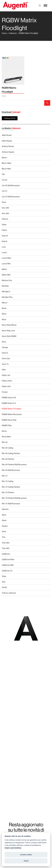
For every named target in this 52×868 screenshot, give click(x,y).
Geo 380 (5, 213)
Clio (3, 174)
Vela (4, 582)
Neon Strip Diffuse (9, 325)
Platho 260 (6, 386)
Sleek (4, 520)
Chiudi (26, 861)
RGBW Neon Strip (9, 420)
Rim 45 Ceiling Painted (11, 453)
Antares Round (8, 146)
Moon (4, 314)
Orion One (6, 358)
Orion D (5, 353)
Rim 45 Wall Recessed (11, 470)
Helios (4, 230)
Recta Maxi (6, 437)
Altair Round (7, 135)
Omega (5, 347)
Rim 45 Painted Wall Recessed (14, 464)
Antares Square (8, 152)
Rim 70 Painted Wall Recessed (14, 498)
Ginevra (5, 219)
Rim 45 (5, 442)
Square (5, 526)
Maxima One (7, 280)
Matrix (4, 269)
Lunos (4, 252)
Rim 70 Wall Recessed (11, 504)
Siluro (4, 515)
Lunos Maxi (6, 258)
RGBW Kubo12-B (9, 398)
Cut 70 (4, 191)
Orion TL (5, 364)
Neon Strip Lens (8, 331)
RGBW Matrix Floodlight (28, 33)
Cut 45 (4, 180)
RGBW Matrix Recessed (12, 414)
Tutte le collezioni (9, 593)
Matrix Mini (6, 275)
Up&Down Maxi (8, 559)
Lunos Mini (6, 264)
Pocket (5, 392)
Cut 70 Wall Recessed (11, 197)
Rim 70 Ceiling (8, 481)
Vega (4, 576)
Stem (4, 531)
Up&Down (6, 554)
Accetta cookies (26, 855)
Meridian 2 (6, 291)
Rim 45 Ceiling (8, 448)
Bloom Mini (6, 169)
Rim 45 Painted (8, 459)
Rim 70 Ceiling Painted (11, 487)
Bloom (4, 158)
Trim (4, 537)
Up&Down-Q (7, 571)
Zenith (4, 587)
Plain (4, 370)
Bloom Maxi (7, 163)
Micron (5, 303)
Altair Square (7, 141)
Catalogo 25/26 (10, 118)
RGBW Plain (7, 425)
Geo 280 (5, 208)
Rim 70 (5, 476)
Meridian (5, 286)
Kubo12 (5, 236)
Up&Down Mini (8, 565)
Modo (4, 308)
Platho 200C (7, 381)
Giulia (4, 225)
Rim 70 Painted (8, 492)
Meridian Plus (7, 297)
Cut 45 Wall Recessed (11, 185)
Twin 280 (6, 543)
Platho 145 (6, 375)
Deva (4, 202)
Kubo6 (4, 241)
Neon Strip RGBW (9, 336)
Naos (4, 319)
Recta (4, 431)
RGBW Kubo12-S (9, 403)
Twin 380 (6, 548)
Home (4, 33)
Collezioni (13, 33)
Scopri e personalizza (13, 848)
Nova (4, 342)
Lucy (4, 247)
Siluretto (5, 509)
